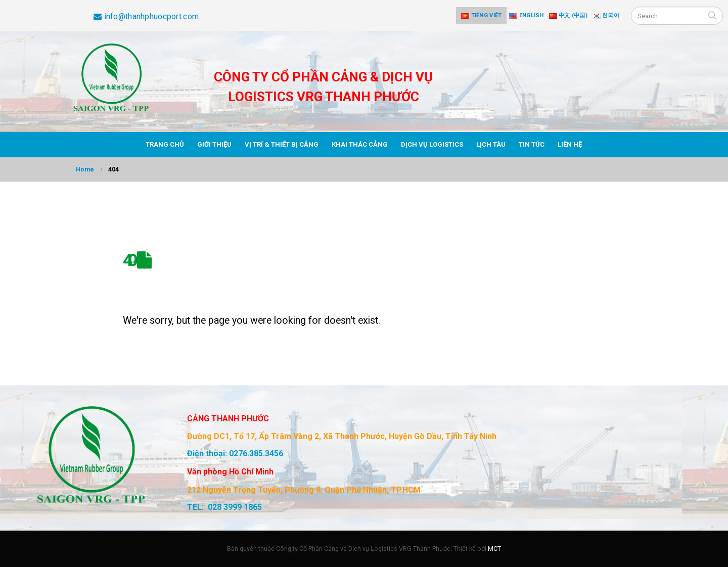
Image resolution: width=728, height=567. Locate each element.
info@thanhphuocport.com (146, 16)
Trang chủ (165, 144)
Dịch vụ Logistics (432, 144)
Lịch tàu (491, 144)
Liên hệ (570, 144)
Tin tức (532, 144)
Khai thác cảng (360, 144)
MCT (494, 549)
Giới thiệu (214, 144)
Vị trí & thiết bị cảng (282, 144)
